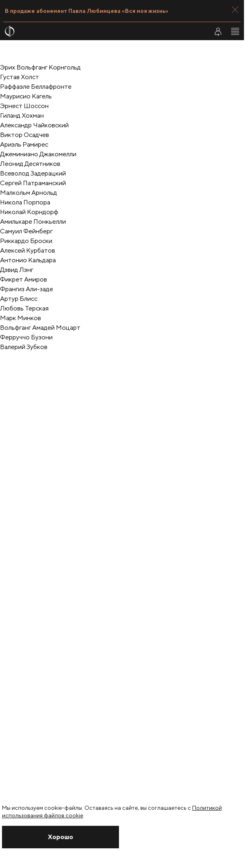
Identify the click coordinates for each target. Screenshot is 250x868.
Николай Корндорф (29, 212)
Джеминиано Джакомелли (38, 154)
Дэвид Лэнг (17, 270)
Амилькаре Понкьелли (33, 222)
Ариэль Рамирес (24, 144)
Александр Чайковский (34, 125)
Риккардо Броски (26, 241)
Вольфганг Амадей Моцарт (40, 328)
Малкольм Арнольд (29, 193)
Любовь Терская (24, 308)
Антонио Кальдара (28, 260)
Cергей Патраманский (33, 183)
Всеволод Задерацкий (33, 173)
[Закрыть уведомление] (60, 837)
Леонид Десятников (30, 164)
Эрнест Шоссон (24, 106)
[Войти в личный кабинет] (218, 31)
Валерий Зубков (24, 347)
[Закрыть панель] (235, 10)
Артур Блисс (19, 299)
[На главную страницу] (102, 31)
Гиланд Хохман (22, 115)
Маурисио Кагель (26, 96)
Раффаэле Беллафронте (36, 87)
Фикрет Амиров (24, 279)
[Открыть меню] (235, 31)
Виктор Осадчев (25, 135)
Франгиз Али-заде (27, 289)
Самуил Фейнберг (26, 231)
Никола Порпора (25, 202)
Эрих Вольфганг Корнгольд (40, 67)
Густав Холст (19, 77)
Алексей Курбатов (28, 250)
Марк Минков (20, 318)
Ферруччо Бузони (26, 337)
